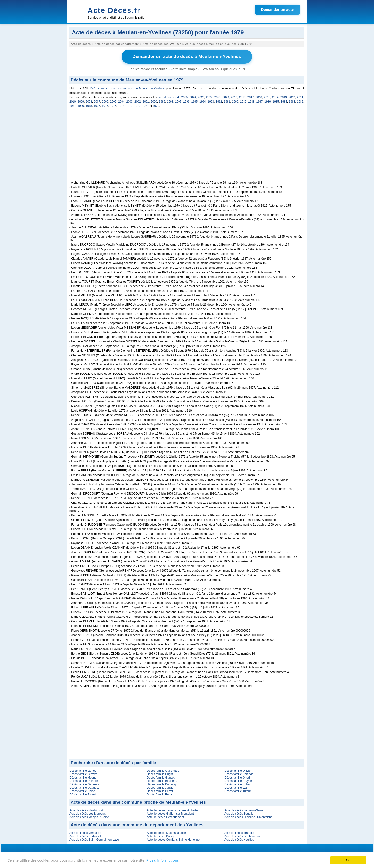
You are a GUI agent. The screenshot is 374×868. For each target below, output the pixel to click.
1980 (81, 106)
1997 (178, 102)
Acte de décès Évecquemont (165, 817)
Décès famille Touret (83, 795)
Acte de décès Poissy (161, 836)
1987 (260, 102)
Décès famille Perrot (160, 791)
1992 (219, 102)
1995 (195, 102)
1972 (137, 106)
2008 (89, 102)
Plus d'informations (163, 861)
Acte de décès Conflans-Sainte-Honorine (173, 840)
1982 (300, 102)
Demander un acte (277, 10)
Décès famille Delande (239, 774)
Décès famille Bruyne (238, 781)
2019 (234, 97)
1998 (170, 102)
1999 (162, 102)
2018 (242, 97)
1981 (73, 106)
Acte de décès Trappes (239, 833)
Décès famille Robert (238, 784)
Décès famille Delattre (84, 781)
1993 (211, 102)
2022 (209, 97)
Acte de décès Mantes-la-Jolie (166, 833)
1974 (121, 106)
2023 (201, 97)
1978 (89, 106)
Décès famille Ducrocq (161, 784)
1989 (243, 102)
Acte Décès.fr (114, 10)
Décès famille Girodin (238, 778)
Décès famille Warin (237, 788)
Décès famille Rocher (161, 795)
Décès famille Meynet (83, 778)
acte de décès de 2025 (173, 97)
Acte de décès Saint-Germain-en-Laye (94, 840)
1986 (268, 102)
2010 (73, 102)
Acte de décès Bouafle (239, 814)
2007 (97, 102)
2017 (251, 97)
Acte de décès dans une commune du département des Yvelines (137, 825)
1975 (113, 106)
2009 (81, 102)
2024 (193, 97)
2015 (267, 97)
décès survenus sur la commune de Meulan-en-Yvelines (127, 89)
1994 (203, 102)
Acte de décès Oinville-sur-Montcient (248, 817)
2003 (130, 102)
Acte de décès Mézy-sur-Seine (89, 817)
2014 (275, 97)
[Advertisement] (187, 147)
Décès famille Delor (82, 791)
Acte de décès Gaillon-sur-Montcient (170, 814)
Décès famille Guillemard (163, 771)
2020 (226, 97)
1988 (251, 102)
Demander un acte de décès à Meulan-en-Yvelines (187, 57)
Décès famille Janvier (161, 788)
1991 (227, 102)
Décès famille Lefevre (83, 774)
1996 (186, 102)
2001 (146, 102)
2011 (300, 97)
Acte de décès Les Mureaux (87, 814)
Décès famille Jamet (82, 771)
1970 (156, 106)
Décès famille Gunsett (161, 778)
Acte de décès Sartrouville (86, 836)
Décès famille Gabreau (84, 784)
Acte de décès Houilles (239, 840)
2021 (218, 97)
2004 (121, 102)
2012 (292, 97)
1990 (235, 102)
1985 (276, 102)
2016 (259, 97)
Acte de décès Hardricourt (86, 810)
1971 (145, 106)
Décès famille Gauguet (84, 788)
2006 (105, 102)
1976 (105, 106)
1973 (129, 106)
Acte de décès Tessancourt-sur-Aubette (172, 810)
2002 (138, 102)
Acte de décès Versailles (85, 833)
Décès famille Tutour (238, 791)
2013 (284, 97)
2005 (113, 102)
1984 (284, 102)
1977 (97, 106)
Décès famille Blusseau (162, 781)
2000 (154, 102)
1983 (292, 102)
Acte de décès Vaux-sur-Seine (244, 810)
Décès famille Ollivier (238, 771)
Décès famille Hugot (160, 774)
